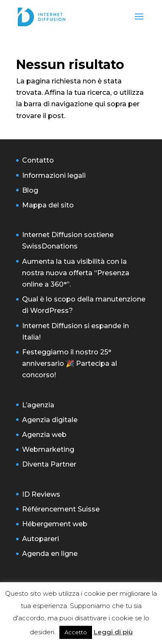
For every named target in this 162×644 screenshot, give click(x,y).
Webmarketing (48, 449)
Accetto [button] (76, 632)
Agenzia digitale (50, 420)
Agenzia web (44, 435)
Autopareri (40, 539)
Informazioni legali (54, 176)
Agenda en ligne (50, 554)
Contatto (38, 160)
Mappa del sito (48, 205)
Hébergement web (55, 524)
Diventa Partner (49, 464)
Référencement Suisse (61, 509)
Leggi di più (113, 632)
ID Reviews (41, 494)
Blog (30, 190)
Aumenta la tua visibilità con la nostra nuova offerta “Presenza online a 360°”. (76, 273)
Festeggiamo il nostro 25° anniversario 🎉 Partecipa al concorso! (70, 363)
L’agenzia (38, 405)
